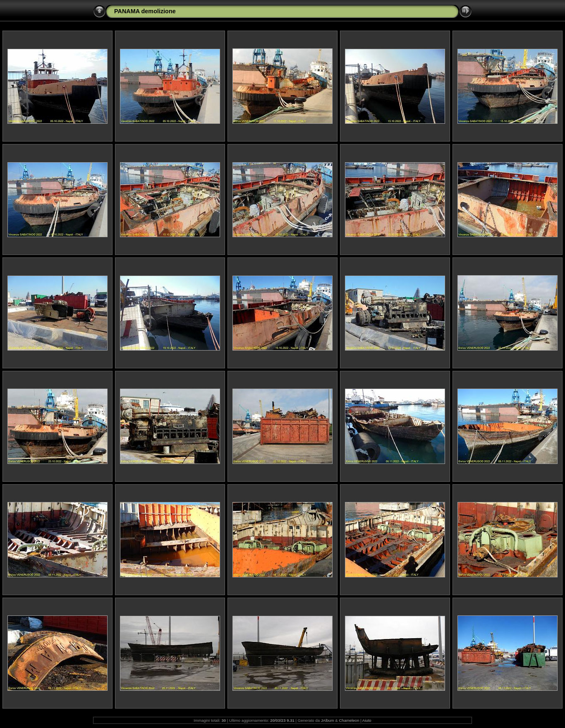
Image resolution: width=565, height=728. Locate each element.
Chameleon (349, 720)
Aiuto (367, 720)
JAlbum (328, 720)
